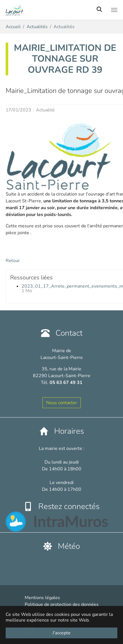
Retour (13, 261)
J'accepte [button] (61, 633)
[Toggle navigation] (114, 10)
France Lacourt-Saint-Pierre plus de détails (50, 564)
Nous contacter (62, 403)
